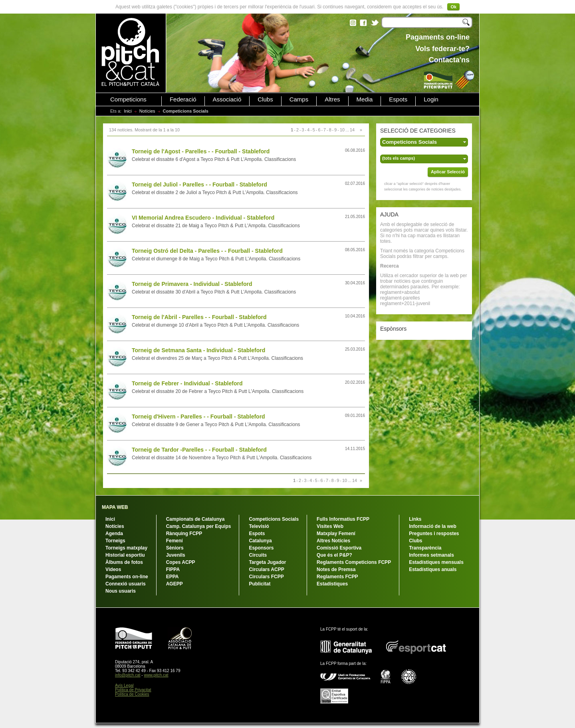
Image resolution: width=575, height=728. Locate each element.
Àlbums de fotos (124, 562)
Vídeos (113, 569)
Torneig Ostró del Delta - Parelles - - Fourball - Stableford (207, 251)
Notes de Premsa (336, 569)
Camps (299, 99)
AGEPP (174, 584)
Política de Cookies (132, 694)
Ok (453, 7)
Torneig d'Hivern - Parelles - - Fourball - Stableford (198, 417)
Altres (332, 99)
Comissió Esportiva (339, 548)
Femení (174, 541)
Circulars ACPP (266, 569)
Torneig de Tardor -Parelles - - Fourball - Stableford (199, 450)
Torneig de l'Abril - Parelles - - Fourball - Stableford (199, 317)
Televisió (259, 526)
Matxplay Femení (336, 534)
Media (365, 99)
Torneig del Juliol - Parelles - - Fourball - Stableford (199, 184)
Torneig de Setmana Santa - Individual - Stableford (198, 350)
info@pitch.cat (128, 675)
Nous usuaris (121, 591)
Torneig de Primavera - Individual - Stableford (192, 284)
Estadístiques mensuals (436, 562)
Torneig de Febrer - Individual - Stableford (187, 383)
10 (342, 130)
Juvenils (176, 555)
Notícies (147, 111)
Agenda (114, 534)
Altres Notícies (333, 541)
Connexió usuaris (126, 584)
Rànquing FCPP (184, 534)
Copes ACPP (181, 562)
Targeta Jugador (267, 562)
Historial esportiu (125, 555)
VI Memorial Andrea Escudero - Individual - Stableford (203, 218)
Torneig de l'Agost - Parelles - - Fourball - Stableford (201, 151)
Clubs (265, 99)
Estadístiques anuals (433, 569)
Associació (227, 99)
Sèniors (175, 548)
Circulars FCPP (266, 577)
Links (415, 519)
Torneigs (115, 541)
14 (352, 130)
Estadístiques (332, 584)
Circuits (258, 555)
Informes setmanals (431, 555)
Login (431, 99)
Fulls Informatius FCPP (343, 519)
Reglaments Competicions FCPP (354, 562)
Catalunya (260, 541)
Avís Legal (124, 685)
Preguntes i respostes (434, 534)
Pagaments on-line (127, 577)
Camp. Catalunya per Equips (199, 526)
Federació (183, 99)
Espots (398, 99)
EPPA (172, 577)
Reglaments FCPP (337, 577)
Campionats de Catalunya (195, 519)
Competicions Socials (274, 519)
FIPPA (173, 569)
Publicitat (260, 584)
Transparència (425, 548)
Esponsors (261, 548)
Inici (128, 111)
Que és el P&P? (334, 555)
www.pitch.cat (156, 675)
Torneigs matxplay (126, 548)
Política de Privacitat (133, 690)
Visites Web (330, 526)
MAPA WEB (115, 507)
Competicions (128, 99)
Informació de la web (433, 526)
